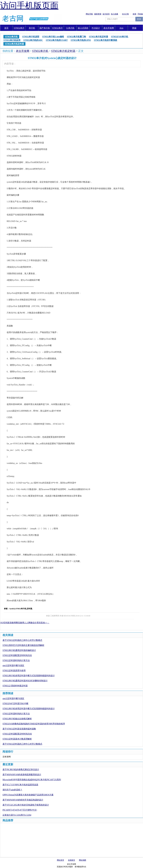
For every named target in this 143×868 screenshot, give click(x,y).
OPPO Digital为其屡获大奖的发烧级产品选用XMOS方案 (28, 795)
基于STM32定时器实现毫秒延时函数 (19, 729)
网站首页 (60, 860)
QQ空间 (4, 623)
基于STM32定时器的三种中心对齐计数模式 (22, 640)
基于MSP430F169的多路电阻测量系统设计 (22, 775)
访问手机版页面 (29, 5)
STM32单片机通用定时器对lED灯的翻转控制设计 (25, 681)
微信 (32, 623)
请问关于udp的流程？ (12, 790)
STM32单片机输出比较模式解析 (17, 719)
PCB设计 (96, 28)
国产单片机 (45, 28)
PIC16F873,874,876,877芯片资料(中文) (20, 810)
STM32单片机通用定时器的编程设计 (19, 650)
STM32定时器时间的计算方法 (16, 660)
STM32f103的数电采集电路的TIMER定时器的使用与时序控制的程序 (34, 724)
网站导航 (89, 14)
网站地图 (82, 860)
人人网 (27, 623)
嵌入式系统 (83, 28)
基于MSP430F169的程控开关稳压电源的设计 (23, 800)
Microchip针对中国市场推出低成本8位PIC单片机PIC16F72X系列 (32, 780)
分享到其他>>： (42, 623)
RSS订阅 (125, 14)
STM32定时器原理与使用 (14, 671)
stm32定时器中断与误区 (13, 665)
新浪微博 (12, 623)
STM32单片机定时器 (63, 51)
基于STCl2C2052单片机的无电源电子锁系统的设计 (26, 805)
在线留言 (71, 860)
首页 (6, 28)
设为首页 (106, 14)
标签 (135, 14)
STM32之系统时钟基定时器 (15, 686)
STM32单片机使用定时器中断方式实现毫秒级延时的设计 (29, 676)
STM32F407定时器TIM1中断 (15, 704)
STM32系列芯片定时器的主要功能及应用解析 (23, 645)
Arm (121, 28)
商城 (134, 28)
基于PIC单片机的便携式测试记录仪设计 (21, 770)
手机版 (140, 14)
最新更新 (98, 14)
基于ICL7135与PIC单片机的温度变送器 (20, 785)
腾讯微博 (20, 623)
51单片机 (70, 28)
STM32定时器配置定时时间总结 (17, 655)
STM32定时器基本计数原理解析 (17, 739)
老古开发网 (23, 51)
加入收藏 (114, 14)
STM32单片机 (40, 51)
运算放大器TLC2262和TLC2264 (17, 815)
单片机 (32, 28)
